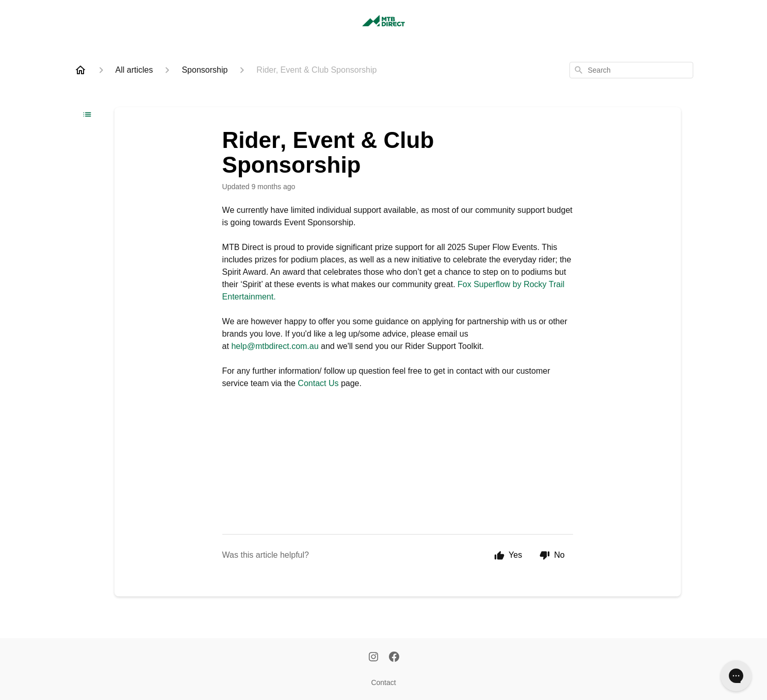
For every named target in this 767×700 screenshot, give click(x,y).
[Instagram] (373, 658)
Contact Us (318, 383)
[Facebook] (394, 658)
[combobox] (631, 70)
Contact (383, 682)
